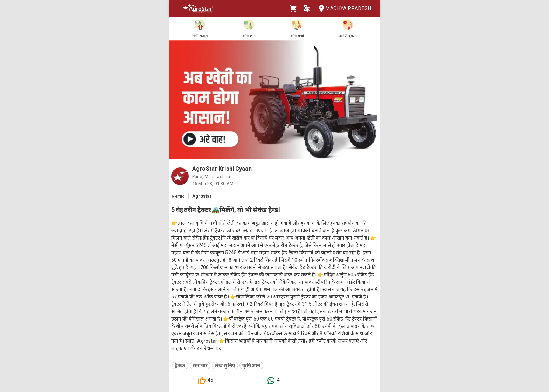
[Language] (307, 8)
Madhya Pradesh (343, 9)
